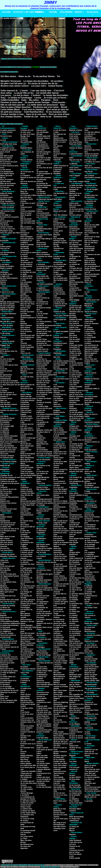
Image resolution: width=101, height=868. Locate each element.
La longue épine (60, 600)
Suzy (3, 98)
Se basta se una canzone (43, 279)
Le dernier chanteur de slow (27, 563)
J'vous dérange (27, 793)
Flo (86, 252)
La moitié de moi (27, 550)
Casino (72, 556)
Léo (22, 566)
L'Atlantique (89, 258)
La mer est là (6, 164)
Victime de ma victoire (75, 749)
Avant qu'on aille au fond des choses (60, 464)
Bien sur (24, 191)
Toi (58, 76)
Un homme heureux (92, 791)
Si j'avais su (25, 329)
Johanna (4, 487)
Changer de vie (6, 475)
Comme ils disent (7, 418)
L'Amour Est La (75, 268)
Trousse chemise (7, 456)
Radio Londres (6, 268)
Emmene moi (59, 527)
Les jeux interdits (60, 363)
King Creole (41, 245)
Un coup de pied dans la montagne (76, 415)
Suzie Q (24, 166)
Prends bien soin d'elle (10, 600)
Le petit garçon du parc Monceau (28, 569)
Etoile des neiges (91, 623)
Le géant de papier (61, 331)
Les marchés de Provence (43, 616)
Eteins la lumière (7, 266)
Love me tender (43, 247)
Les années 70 (26, 578)
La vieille (88, 590)
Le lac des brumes (44, 787)
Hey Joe (57, 357)
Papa (2, 594)
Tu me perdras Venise (44, 76)
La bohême (5, 430)
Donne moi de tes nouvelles (60, 512)
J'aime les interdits (28, 771)
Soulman (4, 288)
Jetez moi (24, 260)
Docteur (57, 509)
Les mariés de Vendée (26, 597)
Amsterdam (58, 262)
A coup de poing (27, 189)
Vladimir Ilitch (75, 659)
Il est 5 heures (59, 292)
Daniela (23, 738)
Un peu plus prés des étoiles (43, 634)
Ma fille (87, 600)
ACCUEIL (7, 12)
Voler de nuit (5, 406)
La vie (72, 369)
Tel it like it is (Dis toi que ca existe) (44, 159)
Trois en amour (26, 471)
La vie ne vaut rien (8, 229)
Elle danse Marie (43, 489)
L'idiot (56, 132)
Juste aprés (58, 231)
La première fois (76, 604)
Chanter (40, 300)
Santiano (57, 172)
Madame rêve (6, 199)
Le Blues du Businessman (6, 609)
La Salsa (4, 298)
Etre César (25, 525)
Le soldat (40, 323)
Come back (25, 730)
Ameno (39, 260)
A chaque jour (59, 444)
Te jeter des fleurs (44, 345)
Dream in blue (42, 487)
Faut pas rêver (90, 160)
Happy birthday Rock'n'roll (27, 756)
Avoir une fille (90, 471)
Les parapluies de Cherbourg (76, 482)
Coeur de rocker (60, 491)
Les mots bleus (7, 550)
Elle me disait (26, 219)
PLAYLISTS (92, 12)
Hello (71, 158)
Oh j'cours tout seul (92, 787)
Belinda (3, 615)
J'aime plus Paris (91, 710)
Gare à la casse (60, 544)
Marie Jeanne (75, 641)
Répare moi (5, 501)
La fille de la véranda (58, 591)
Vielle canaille (42, 187)
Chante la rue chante (75, 847)
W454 (71, 663)
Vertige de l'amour (8, 203)
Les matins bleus (7, 174)
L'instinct (36, 95)
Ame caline (6, 93)
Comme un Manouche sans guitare (91, 704)
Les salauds (74, 383)
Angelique (73, 487)
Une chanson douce (45, 684)
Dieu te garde (26, 215)
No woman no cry (7, 329)
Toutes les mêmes (92, 487)
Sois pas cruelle (27, 467)
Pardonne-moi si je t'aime (46, 107)
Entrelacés (25, 408)
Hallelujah (57, 353)
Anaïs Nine (89, 321)
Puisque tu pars (60, 241)
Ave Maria (4, 416)
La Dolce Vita (6, 527)
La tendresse (26, 270)
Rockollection (59, 825)
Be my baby (89, 692)
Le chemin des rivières (59, 616)
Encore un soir (59, 225)
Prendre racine (6, 398)
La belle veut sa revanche (76, 510)
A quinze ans (6, 655)
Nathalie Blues (26, 148)
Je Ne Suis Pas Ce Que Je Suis (77, 579)
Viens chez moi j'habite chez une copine (91, 361)
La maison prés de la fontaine (75, 794)
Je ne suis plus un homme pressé (77, 583)
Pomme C (4, 396)
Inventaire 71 (74, 347)
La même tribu (26, 809)
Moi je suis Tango (44, 655)
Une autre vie (6, 189)
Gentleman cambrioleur (58, 289)
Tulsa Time (25, 673)
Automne (57, 460)
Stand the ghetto (7, 310)
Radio (72, 537)
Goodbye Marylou (76, 501)
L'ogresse (88, 566)
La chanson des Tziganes (27, 543)
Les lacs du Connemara (74, 628)
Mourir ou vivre (60, 142)
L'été (2, 300)
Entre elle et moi (7, 669)
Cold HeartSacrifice (34, 112)
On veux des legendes (25, 847)
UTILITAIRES (66, 12)
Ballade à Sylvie (76, 130)
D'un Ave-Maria (75, 854)
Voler (71, 661)
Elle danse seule (43, 544)
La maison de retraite (75, 457)
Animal (39, 357)
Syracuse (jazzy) (43, 682)
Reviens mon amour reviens (15, 86)
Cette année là (6, 617)
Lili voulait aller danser (47, 93)
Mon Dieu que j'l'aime (90, 784)
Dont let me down (92, 667)
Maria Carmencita (76, 282)
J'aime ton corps (60, 556)
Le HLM (88, 339)
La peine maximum (8, 130)
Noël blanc (58, 199)
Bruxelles (73, 318)
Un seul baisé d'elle (28, 475)
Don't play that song (8, 144)
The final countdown (45, 284)
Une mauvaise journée (59, 366)
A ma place (5, 264)
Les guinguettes (7, 172)
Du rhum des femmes (90, 628)
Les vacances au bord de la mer (76, 461)
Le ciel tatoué (59, 619)
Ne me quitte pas (60, 278)
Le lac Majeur (75, 724)
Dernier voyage (75, 221)
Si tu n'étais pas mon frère (43, 149)
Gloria (72, 499)
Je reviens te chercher (42, 599)
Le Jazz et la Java (27, 134)
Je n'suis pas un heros (55, 98)
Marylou (24, 371)
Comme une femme (44, 371)
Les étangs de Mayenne (26, 593)
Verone (87, 473)
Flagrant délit (42, 706)
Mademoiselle (59, 675)
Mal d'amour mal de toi (9, 647)
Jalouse (3, 572)
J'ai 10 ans (5, 225)
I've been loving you (45, 389)
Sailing (87, 464)
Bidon (3, 213)
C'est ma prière (75, 686)
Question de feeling (92, 402)
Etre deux (73, 335)
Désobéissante (59, 507)
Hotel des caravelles (58, 549)
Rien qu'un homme (8, 183)
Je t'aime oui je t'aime (9, 671)
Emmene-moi (60, 117)
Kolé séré (88, 217)
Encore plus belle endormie (7, 664)
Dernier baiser (59, 813)
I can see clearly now (41, 91)
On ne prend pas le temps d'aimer (92, 267)
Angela (56, 450)
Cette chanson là (9, 91)
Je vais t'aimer (75, 588)
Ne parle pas (25, 298)
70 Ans (23, 485)
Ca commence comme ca (42, 695)
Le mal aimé (5, 627)
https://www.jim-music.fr (69, 867)
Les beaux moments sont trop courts (45, 415)
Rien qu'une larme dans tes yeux (77, 709)
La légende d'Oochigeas (90, 457)
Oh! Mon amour (8, 76)
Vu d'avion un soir (77, 418)
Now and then (90, 671)
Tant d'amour (59, 773)
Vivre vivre (41, 483)
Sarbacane (41, 448)
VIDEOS (78, 12)
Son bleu (88, 357)
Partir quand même (44, 501)
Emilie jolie (58, 525)
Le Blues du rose (91, 714)
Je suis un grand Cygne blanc (60, 567)
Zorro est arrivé (43, 686)
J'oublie (57, 574)
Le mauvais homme (74, 622)
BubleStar (57, 811)
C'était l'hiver (42, 369)
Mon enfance (26, 290)
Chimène (88, 367)
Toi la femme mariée (8, 462)
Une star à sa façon (44, 454)
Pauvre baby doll (43, 136)
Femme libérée (26, 160)
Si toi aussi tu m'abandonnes (43, 145)
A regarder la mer (7, 148)
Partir (56, 726)
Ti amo (87, 732)
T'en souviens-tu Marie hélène (27, 338)
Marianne (73, 389)
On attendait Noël (60, 706)
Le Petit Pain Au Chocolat (60, 395)
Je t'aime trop (26, 787)
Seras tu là (74, 294)
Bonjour (40, 746)
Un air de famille (91, 156)
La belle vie (89, 477)
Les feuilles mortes (61, 361)
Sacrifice (40, 231)
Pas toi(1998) (59, 239)
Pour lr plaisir (42, 720)
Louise (38, 98)
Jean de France (27, 538)
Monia (87, 181)
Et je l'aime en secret (9, 641)
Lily (86, 294)
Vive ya (3, 337)
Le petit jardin (59, 300)
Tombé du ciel (31, 117)
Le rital (3, 584)
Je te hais (4, 578)
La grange (89, 801)
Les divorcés (74, 381)
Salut (55, 402)
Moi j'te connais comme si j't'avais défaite (61, 686)
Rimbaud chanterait (73, 409)
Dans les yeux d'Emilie (59, 392)
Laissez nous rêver (44, 714)
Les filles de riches (74, 672)
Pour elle (88, 400)
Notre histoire (26, 300)
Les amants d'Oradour (25, 575)
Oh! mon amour (7, 542)
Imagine (57, 410)
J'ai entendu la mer (8, 523)
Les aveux (73, 379)
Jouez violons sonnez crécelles (60, 577)
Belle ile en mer (60, 809)
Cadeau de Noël (76, 320)
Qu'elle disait (6, 181)
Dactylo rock (26, 736)
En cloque (89, 327)
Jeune (87, 712)
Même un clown (27, 373)
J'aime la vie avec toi (9, 481)
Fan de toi (73, 337)
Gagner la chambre (61, 542)
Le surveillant (75, 633)
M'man (23, 842)
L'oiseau (4, 391)
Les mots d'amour (44, 215)
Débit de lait (5, 465)
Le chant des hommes (74, 612)
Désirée (40, 594)
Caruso (40, 296)
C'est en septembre (44, 588)
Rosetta (3, 507)
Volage (39, 189)
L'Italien (88, 598)
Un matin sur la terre (45, 456)
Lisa (38, 428)
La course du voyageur (75, 356)
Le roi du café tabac (92, 562)
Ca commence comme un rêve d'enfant (60, 483)
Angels (87, 432)
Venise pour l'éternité (58, 159)
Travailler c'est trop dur (59, 782)
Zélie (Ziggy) (74, 300)
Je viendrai (5, 580)
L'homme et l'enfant (25, 682)
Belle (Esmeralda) (76, 817)
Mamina (72, 834)
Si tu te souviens (7, 185)
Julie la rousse (90, 373)
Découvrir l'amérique (89, 230)
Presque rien (42, 442)
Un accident (57, 81)
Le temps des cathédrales (75, 820)
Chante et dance (76, 148)
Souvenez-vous (60, 771)
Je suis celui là (90, 645)
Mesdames (25, 286)
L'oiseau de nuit (76, 531)
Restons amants (60, 755)
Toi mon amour (75, 215)
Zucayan (57, 797)
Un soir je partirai (7, 702)
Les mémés (41, 556)
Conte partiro (6, 247)
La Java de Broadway (74, 597)
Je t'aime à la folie (92, 542)
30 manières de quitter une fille (75, 307)
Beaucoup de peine (28, 501)
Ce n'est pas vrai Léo (9, 657)
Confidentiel (58, 223)
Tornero (57, 179)
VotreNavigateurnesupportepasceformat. (33, 61)
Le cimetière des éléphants (27, 816)
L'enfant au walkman (58, 632)
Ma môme (57, 325)
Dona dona (5, 619)
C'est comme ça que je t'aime (76, 683)
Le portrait (4, 389)
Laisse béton (90, 331)
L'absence (25, 540)
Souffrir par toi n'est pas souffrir (60, 762)
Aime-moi (4, 560)
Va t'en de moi (59, 793)
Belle (2, 515)
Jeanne (56, 817)
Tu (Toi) (87, 734)
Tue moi (40, 347)
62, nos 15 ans (75, 310)
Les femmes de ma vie (9, 690)
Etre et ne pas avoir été (75, 565)
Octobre (40, 436)
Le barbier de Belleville (90, 593)
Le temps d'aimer (60, 661)
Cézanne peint (75, 250)
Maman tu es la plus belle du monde (75, 195)
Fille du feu (58, 537)
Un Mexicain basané (45, 199)
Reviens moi (25, 456)
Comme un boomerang (89, 514)
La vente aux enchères (42, 605)
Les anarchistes (76, 142)
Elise (86, 288)
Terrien (56, 775)
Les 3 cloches (42, 217)
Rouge (56, 245)
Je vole (72, 592)
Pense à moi (42, 270)
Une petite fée (59, 787)
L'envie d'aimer (6, 132)
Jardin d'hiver (42, 669)
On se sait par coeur (8, 394)
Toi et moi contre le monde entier (8, 636)
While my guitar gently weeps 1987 (92, 680)
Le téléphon (74, 799)
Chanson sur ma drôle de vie (91, 751)
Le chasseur (74, 371)
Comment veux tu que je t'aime (76, 851)
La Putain (88, 588)
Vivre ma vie (25, 353)
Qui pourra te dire (76, 704)
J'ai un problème (60, 432)
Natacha (57, 235)
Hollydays (73, 503)
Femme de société (8, 606)
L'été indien (58, 400)
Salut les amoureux (57, 405)
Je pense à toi (75, 351)
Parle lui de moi (7, 544)
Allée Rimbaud (75, 840)
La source (57, 205)
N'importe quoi (43, 327)
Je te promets (59, 434)
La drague (41, 647)
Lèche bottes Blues (28, 813)
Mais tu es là (89, 262)
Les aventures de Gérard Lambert (91, 346)
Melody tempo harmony (10, 302)
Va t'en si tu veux (60, 795)
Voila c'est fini (90, 661)
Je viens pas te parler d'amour (26, 263)
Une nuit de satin (76, 643)
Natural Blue (74, 718)
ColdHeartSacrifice (44, 229)
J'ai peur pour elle (44, 712)
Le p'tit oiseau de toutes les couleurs (44, 612)
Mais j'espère (90, 260)
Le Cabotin (5, 434)
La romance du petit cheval (59, 609)
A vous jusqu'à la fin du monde (60, 470)
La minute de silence (74, 265)
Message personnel (45, 499)
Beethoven (74, 554)
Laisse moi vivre (43, 777)
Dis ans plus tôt (76, 560)
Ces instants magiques (42, 699)
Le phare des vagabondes (59, 638)
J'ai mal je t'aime (43, 763)
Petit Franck (41, 479)
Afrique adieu (75, 552)
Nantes (3, 282)
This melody (58, 777)
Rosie (39, 446)
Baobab (24, 499)
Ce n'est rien (59, 487)
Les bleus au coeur (92, 162)
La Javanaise (90, 527)
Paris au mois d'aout (59, 114)
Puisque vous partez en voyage (45, 504)
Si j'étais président (44, 580)
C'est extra (74, 136)
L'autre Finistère (76, 154)
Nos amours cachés (25, 616)
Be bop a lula (42, 523)
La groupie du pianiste (75, 257)
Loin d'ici (73, 385)
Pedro (56, 148)
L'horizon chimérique (58, 666)
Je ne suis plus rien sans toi (26, 419)
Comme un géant (7, 207)
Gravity (56, 418)
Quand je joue (59, 738)
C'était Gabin (26, 509)
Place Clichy (58, 736)
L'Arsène (57, 298)
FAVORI (53, 12)
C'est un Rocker (27, 718)
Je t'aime (24, 256)
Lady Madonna (90, 669)
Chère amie (74, 203)
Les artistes (25, 580)
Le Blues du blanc (28, 811)
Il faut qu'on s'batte (44, 548)
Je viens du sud (76, 590)
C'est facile (25, 712)
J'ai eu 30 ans (59, 554)
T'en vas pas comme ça (74, 768)
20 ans (87, 223)
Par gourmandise (7, 446)
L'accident (25, 795)
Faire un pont (26, 410)
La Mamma (5, 432)
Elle (2, 154)
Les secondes (26, 282)
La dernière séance (28, 801)
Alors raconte (42, 586)
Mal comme (5, 538)
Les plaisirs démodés (9, 436)
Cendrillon (89, 657)
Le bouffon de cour (28, 272)
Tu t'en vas (5, 187)
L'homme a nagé (60, 663)
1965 (71, 550)
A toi (55, 385)
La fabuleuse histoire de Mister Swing (76, 452)
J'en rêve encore (43, 550)
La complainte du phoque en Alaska (28, 798)
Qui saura (73, 706)
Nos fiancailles (75, 787)
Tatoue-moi (74, 746)
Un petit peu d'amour (11, 112)
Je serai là (73, 586)
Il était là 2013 (75, 570)
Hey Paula (89, 172)
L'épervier (57, 170)
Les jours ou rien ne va (10, 529)
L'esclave (88, 564)
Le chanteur (25, 176)
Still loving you (90, 505)
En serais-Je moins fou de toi (43, 83)
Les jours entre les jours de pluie (61, 656)
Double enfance (60, 515)
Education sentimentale (74, 228)
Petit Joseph (58, 732)
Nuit (55, 237)
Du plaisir (24, 667)
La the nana (74, 140)
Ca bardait (25, 679)
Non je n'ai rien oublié (9, 440)
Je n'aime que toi (27, 781)
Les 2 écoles (74, 625)
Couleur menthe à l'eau (12, 114)
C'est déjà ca (5, 215)
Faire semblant (26, 237)
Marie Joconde (6, 176)
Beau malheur (42, 252)
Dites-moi (73, 438)
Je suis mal (58, 564)
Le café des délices (92, 132)
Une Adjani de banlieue (75, 678)
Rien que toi (25, 460)
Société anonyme (44, 152)
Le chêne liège (42, 406)
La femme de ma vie (8, 489)
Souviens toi (42, 343)
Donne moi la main (92, 237)
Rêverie (56, 150)
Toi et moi (4, 454)
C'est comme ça (43, 298)
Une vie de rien (59, 789)
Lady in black (90, 738)
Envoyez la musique (25, 234)
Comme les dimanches (25, 405)
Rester (56, 754)
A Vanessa (5, 562)
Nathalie (40, 621)
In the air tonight (91, 189)
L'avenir (24, 91)
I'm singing (25, 537)
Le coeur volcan (60, 625)
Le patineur (58, 635)
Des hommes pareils (45, 375)
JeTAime (73, 505)
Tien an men (5, 402)
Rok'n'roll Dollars (91, 789)
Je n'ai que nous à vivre (10, 383)
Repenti (88, 316)
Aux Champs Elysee (59, 388)
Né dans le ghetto (7, 304)
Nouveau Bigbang (61, 702)
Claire (39, 754)
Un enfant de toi (91, 185)
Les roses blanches (8, 314)
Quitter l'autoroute (28, 643)
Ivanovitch (58, 552)
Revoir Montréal (27, 645)
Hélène (56, 546)
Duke (24, 100)
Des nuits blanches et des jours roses (9, 660)
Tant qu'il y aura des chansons (27, 650)
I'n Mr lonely (5, 333)
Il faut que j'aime (76, 345)
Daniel (72, 333)
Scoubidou (89, 485)
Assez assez (58, 458)
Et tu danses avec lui (9, 351)
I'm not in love (6, 136)
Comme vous (75, 331)
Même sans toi (90, 797)
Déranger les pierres (59, 498)
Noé (55, 700)
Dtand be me (90, 673)
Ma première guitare (89, 480)
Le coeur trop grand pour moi (60, 622)
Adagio (3, 237)
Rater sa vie (24, 76)
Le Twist (24, 838)
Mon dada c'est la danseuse (92, 573)
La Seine (88, 744)
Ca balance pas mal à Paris (75, 246)
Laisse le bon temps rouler (26, 806)
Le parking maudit (28, 830)
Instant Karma (55, 86)
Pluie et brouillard (28, 454)
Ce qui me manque (28, 503)
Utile (55, 791)
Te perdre (40, 162)
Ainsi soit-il (74, 168)
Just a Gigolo (75, 176)
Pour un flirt (74, 398)
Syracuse (40, 681)
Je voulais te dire (76, 444)
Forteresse (74, 428)
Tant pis (88, 460)
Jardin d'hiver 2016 (44, 671)
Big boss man (26, 700)
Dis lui (72, 688)
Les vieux (57, 276)
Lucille (72, 464)
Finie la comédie (27, 245)
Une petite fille (26, 142)
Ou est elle (58, 720)
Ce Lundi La (74, 321)
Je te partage (90, 544)
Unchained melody (92, 422)
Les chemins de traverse (43, 419)
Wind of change (91, 507)
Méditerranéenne (60, 140)
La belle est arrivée (61, 584)
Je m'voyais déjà (7, 426)
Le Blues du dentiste (41, 678)
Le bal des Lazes (76, 517)
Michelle (40, 578)
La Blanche (89, 329)
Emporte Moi (5, 160)
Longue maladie (76, 387)
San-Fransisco (75, 235)
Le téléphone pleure (8, 629)
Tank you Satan (75, 144)
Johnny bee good (7, 554)
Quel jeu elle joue (60, 742)
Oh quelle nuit (90, 483)
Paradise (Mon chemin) (75, 810)
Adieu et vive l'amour (42, 743)
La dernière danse (76, 594)
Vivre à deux (25, 349)
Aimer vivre (58, 428)
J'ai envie (40, 761)
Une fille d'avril (59, 827)
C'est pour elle (90, 227)
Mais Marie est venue (9, 590)
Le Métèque (41, 531)
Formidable (5, 422)
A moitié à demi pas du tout (75, 242)
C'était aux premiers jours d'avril (8, 151)
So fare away (74, 779)
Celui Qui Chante (76, 248)
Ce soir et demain (7, 359)
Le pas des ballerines (41, 411)
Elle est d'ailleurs (91, 241)
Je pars (72, 775)
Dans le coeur (26, 213)
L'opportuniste (59, 306)
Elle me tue (5, 568)
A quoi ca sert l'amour (42, 210)
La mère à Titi (90, 333)
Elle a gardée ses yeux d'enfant (76, 695)
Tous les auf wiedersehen (90, 577)
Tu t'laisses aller (7, 458)
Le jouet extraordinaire (9, 625)
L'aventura (41, 264)
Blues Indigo (59, 477)
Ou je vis (88, 148)
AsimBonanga (59, 422)
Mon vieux (25, 296)
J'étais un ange (75, 353)
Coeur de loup (90, 209)
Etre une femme (76, 568)
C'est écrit (59, 91)
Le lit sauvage (6, 686)
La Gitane (24, 548)
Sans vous (5, 696)
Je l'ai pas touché (7, 525)
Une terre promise (44, 177)
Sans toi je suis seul (36, 114)
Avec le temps (75, 134)
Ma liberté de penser (45, 325)
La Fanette (58, 268)
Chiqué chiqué (6, 517)
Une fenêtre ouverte (92, 177)
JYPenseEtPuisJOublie (10, 621)
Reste (23, 321)
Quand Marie (26, 316)
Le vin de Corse (60, 130)
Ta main (24, 647)
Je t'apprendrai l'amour (10, 576)
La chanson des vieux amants (60, 265)
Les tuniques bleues (26, 833)
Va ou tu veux (26, 345)
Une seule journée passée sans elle (77, 470)
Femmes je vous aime (11, 102)
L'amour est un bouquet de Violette (75, 189)
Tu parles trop (42, 172)
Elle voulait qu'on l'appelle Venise (60, 522)
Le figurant (74, 619)
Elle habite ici (42, 546)
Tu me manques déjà (56, 112)
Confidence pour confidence (60, 344)
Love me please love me (76, 534)
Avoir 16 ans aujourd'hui (25, 695)
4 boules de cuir (27, 130)
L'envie (56, 436)
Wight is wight (75, 420)
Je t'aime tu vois (27, 258)
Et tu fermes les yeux (9, 162)
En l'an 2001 (89, 250)
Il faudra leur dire (43, 387)
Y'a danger (41, 191)
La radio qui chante (92, 795)
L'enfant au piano (91, 556)
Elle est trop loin (27, 369)
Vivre (56, 100)
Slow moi (4, 698)
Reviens (24, 323)
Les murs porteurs (44, 321)
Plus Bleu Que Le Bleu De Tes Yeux (27, 303)
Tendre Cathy (6, 511)
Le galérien (41, 288)
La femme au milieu (45, 256)
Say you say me (76, 160)
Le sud (72, 797)
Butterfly (24, 367)
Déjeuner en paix (91, 641)
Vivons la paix (42, 351)
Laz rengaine (90, 552)
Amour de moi (26, 489)
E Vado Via (25, 531)
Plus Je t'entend (7, 179)
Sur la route (41, 552)
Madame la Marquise (89, 305)
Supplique (41, 533)
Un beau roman (75, 430)
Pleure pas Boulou (92, 274)
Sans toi (88, 282)
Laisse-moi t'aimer (77, 698)
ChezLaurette (58, 102)
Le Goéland (41, 785)
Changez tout (75, 436)
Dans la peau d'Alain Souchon (16, 107)
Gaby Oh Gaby (6, 193)
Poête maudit (75, 858)
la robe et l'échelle (44, 402)
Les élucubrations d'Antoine (8, 253)
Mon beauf (89, 355)
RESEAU (40, 12)
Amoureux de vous (28, 398)
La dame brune (6, 274)
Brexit (64, 107)
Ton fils (56, 247)
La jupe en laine (60, 598)
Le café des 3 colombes (90, 135)
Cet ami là (24, 511)
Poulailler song (6, 231)
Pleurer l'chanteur (76, 396)
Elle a (23, 217)
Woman (56, 414)
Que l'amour (25, 641)
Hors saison (41, 385)
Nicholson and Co (76, 391)
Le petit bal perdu (7, 341)
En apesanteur (6, 375)
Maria (87, 761)
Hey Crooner (42, 651)
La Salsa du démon (74, 827)
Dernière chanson (44, 373)
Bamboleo (41, 659)
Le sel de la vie (43, 471)
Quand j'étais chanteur (75, 401)
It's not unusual (91, 724)
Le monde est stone (92, 635)
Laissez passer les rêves (75, 261)
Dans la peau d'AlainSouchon (27, 514)
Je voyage (4, 428)
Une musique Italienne (26, 658)
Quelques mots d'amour (75, 291)
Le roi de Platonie (7, 688)
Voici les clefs (42, 582)
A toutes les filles (27, 493)
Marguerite (89, 398)
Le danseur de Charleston (90, 202)
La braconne (89, 546)
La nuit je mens (21, 95)
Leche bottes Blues (10, 109)
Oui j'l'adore (89, 176)
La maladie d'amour (74, 601)
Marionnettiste (90, 264)
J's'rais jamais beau (8, 582)
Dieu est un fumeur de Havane (92, 518)
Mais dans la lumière (74, 701)
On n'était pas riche (28, 627)
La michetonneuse (75, 514)
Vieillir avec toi (43, 349)
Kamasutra (74, 507)
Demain (88, 146)
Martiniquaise (90, 631)
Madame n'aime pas (45, 430)
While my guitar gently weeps (91, 676)
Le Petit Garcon (91, 596)
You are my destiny (92, 168)
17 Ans (3, 613)
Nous (56, 144)
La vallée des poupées (75, 609)
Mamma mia (58, 138)
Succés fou (5, 548)
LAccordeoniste (43, 213)
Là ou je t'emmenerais (42, 317)
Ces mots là (74, 323)
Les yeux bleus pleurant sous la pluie (27, 430)
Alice (22, 692)
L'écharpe (41, 783)
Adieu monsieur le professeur (61, 167)
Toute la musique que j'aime (60, 439)
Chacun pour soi (27, 720)
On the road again (8, 306)
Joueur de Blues (76, 446)
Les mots (73, 761)
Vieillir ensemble (27, 347)
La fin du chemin (76, 363)
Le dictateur (5, 684)
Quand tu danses (60, 243)
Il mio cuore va (90, 501)
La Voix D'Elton (27, 560)
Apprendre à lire (60, 452)
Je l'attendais (75, 349)
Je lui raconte (75, 785)
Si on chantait (59, 759)
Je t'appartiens (43, 602)
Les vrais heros (27, 836)
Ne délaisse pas (27, 844)
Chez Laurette (75, 329)
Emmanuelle (89, 248)
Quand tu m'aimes (8, 452)
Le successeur (75, 631)
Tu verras (24, 140)
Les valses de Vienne (42, 474)
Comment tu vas (60, 493)
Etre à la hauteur (43, 254)
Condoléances (42, 302)
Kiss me (4, 353)
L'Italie (3, 533)
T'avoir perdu (26, 469)
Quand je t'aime (27, 637)
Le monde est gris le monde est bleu (45, 267)
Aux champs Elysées (11, 117)
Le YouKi (88, 410)
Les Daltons (58, 398)
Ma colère (34, 100)
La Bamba (73, 164)
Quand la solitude (28, 639)
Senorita (4, 546)
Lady (22, 422)
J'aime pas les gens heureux (26, 774)
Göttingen (4, 272)
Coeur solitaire (26, 728)
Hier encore (5, 424)
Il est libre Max (42, 738)
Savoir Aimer (42, 339)
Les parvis (6, 95)
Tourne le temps (27, 655)
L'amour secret (26, 552)
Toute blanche (90, 580)
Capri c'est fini (42, 748)
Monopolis (73, 284)
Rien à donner (26, 325)
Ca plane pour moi (92, 300)
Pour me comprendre (74, 287)
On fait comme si (7, 393)
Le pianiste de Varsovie (42, 609)
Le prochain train (60, 641)
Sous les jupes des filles (10, 233)
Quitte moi (89, 280)
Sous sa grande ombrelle (60, 768)
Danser (56, 495)
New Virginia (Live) (61, 696)
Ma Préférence (59, 677)
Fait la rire (41, 759)
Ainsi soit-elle (26, 396)
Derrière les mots (60, 815)
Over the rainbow (60, 215)
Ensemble (4, 241)
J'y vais (40, 312)
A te (2, 245)
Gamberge (25, 247)
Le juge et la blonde (58, 628)
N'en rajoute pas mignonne (27, 447)
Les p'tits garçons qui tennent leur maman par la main (28, 602)
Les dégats (58, 649)
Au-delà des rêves (44, 570)
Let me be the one (92, 696)
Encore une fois (43, 596)
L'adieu (23, 546)
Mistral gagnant (91, 353)
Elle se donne (26, 227)
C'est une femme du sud (10, 477)
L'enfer (23, 280)
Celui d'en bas (6, 361)
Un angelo (58, 181)
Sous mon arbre (60, 765)
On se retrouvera (43, 460)
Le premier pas (75, 669)
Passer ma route (76, 233)
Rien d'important (27, 458)
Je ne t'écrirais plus (8, 574)
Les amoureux (59, 643)
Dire (2, 373)
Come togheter (90, 665)
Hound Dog (41, 243)
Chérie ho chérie (27, 726)
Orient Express (43, 716)
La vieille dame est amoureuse (43, 105)
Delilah (87, 722)
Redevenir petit (75, 675)
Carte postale (42, 365)
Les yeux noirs (39, 86)
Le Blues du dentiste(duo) (42, 674)
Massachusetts (91, 684)
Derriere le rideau (60, 501)
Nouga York (25, 136)
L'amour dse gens (61, 602)
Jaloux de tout (59, 558)
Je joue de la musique (9, 381)
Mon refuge (58, 692)
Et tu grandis (5, 570)
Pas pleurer (58, 146)
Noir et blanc (42, 329)
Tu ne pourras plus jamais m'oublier (44, 731)
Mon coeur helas (60, 690)
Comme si (4, 349)
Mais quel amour (7, 592)
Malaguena (5, 469)
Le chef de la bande (45, 509)
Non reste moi (6, 493)
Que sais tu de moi (8, 602)
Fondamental (6, 379)
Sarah (87, 602)
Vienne (3, 284)
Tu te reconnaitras (77, 653)
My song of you (60, 823)
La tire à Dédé (90, 337)
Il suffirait (88, 586)
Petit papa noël (90, 718)
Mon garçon (25, 613)
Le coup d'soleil (91, 396)
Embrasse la (89, 247)
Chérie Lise (74, 327)
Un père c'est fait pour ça (13, 83)
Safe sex (4, 400)
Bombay (73, 316)
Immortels (4, 195)
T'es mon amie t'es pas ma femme (75, 649)
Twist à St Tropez (27, 473)
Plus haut (88, 651)
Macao (72, 830)
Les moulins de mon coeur (75, 478)
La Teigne (88, 335)
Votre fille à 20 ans (92, 604)
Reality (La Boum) (92, 379)
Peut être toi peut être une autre (27, 634)
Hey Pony (24, 759)
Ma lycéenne (89, 197)
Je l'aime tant (42, 765)
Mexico (72, 199)
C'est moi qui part (7, 566)
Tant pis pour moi (27, 335)
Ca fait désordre (27, 702)
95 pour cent (42, 529)
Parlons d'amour (43, 718)
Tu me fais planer (76, 412)
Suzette (23, 363)
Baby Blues (25, 698)
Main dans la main (8, 537)
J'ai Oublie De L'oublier (26, 778)
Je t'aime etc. (59, 570)
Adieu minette (90, 320)
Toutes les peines (92, 154)
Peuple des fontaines (41, 439)
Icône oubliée (26, 763)
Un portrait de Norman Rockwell (44, 184)
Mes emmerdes (6, 438)
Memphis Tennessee (11, 81)
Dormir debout (42, 377)
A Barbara (24, 487)
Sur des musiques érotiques (44, 727)
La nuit (3, 140)
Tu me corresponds (44, 452)
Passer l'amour (75, 645)
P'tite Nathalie (42, 722)
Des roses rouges (76, 181)
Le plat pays (58, 274)
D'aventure (89, 535)
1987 (2, 357)
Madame (4, 586)
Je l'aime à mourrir (44, 391)
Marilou (23, 442)
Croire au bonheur (28, 211)
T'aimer (3, 649)
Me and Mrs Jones (8, 321)
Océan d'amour (6, 540)
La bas (56, 233)
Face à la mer (6, 377)
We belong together (92, 426)
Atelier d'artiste (27, 491)
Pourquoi (24, 310)
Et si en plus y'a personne (7, 222)
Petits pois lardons (61, 734)
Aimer (87, 469)
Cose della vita (43, 276)
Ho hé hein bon (75, 791)
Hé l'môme (25, 248)
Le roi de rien (75, 377)
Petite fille (4, 495)
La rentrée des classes (26, 557)
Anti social (89, 728)
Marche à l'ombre (91, 351)
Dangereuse (5, 521)
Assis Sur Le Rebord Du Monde (44, 360)
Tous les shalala (7, 633)
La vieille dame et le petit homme (8, 682)
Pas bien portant (43, 519)
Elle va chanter (6, 158)
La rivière (73, 606)
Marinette (24, 284)
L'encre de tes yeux (44, 408)
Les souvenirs (59, 659)
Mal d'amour (5, 645)
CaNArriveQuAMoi (10, 100)
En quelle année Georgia (37, 102)
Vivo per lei (5, 248)
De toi (39, 572)
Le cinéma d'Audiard (73, 616)
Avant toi (4, 363)
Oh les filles (5, 260)
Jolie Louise (25, 357)
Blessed (40, 227)
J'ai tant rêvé (42, 667)
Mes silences (26, 288)
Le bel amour (6, 170)
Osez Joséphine (7, 201)
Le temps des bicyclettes (36, 81)
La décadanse (90, 525)
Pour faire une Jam (8, 450)
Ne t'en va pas (6, 491)
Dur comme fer (43, 379)
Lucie (71, 856)
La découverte (26, 266)
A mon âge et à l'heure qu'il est (60, 447)
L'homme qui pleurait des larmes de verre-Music (76, 526)
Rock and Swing (27, 361)
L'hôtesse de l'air (60, 304)
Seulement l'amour (28, 669)
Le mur (39, 320)
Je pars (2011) (75, 777)
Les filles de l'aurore (89, 780)
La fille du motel (27, 803)
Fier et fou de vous (92, 769)
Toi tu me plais (59, 779)
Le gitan (24, 274)
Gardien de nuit (43, 383)
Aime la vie (46, 117)
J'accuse (73, 572)
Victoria (72, 657)
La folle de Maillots (8, 673)
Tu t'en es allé (59, 785)
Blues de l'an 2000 (92, 225)
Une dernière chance (9, 404)
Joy (38, 469)
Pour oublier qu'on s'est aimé (76, 802)
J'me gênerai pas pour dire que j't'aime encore (91, 773)
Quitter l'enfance (60, 752)
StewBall (57, 174)
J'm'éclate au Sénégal (42, 204)
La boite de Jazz (76, 448)
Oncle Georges (26, 625)
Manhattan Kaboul (92, 349)
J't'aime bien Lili (91, 195)
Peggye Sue (5, 345)
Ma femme (4, 588)
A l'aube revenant (44, 355)
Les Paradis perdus (8, 531)
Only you (88, 166)
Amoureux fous (43, 692)
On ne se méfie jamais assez (59, 709)
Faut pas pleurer (27, 239)
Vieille (87, 404)
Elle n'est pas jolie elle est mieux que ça (28, 223)
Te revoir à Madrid (28, 653)
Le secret (24, 590)
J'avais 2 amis (26, 416)
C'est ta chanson (76, 325)
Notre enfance (26, 619)
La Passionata (42, 653)
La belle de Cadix (76, 185)
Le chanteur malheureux (10, 623)
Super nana (74, 467)
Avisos (56, 467)
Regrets (72, 755)
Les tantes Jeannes (44, 619)
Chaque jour (74, 426)
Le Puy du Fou (26, 572)
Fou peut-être (59, 540)
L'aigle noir (5, 276)
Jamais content (7, 227)
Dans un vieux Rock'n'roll (90, 766)
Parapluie (46, 100)
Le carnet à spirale (92, 777)
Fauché (23, 752)
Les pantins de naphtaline (43, 423)
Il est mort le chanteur (33, 109)
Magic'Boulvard (43, 477)
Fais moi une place (61, 531)
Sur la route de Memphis (43, 155)
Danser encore (6, 371)
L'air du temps (42, 314)
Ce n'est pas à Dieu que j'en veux (28, 196)
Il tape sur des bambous (90, 214)
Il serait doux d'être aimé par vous (44, 709)
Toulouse (24, 138)
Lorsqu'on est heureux (59, 257)
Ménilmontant (90, 138)
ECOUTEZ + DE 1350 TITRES (27, 12)
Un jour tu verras (76, 736)
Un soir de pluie (7, 325)
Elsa (62, 105)
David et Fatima (91, 312)
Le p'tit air (73, 231)
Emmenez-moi (6, 420)
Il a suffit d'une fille (28, 765)
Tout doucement (7, 318)
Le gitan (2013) (26, 276)
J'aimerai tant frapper (26, 413)
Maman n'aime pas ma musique (28, 439)
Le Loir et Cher (75, 373)
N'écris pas (58, 694)
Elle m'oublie (59, 430)
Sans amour (25, 327)
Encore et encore (44, 381)
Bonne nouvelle (43, 363)
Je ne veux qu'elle (76, 209)
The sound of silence (90, 616)
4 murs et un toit (7, 292)
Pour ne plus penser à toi (26, 307)
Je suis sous (26, 132)
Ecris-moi (88, 239)
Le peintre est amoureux (90, 559)
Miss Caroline (26, 840)
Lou (2, 535)
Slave (39, 481)
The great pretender (92, 688)
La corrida (41, 396)
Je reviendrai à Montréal (90, 439)
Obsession (58, 704)
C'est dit (4, 369)
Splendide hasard (76, 296)
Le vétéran (73, 639)
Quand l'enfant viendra (90, 277)
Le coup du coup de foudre (27, 820)
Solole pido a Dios (44, 341)
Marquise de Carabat (58, 680)
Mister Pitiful (26, 394)
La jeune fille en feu (24, 93)
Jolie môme (74, 138)
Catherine (24, 193)
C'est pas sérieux (27, 400)
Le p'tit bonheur (43, 290)
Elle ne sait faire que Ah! (13, 105)
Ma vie (3, 177)
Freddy (87, 491)
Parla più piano (91, 450)
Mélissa (56, 682)
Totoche (24, 343)
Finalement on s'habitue (26, 242)
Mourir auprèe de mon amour (27, 386)
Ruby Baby (25, 465)
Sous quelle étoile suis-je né (76, 539)
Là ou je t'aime (26, 554)
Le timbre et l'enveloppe (20, 98)
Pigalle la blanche (7, 308)
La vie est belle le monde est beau (44, 780)
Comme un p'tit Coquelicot (75, 729)
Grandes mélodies (8, 479)
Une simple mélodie (74, 543)
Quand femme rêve (61, 740)
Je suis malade (91, 540)
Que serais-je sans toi (58, 109)
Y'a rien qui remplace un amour (44, 194)
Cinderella (25, 402)
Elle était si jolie (7, 156)
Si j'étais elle (59, 757)
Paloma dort (41, 130)
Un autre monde (91, 659)
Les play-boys (59, 302)
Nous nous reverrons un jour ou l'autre (10, 443)
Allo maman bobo (7, 211)
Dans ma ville (42, 755)
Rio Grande (41, 142)
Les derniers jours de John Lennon (28, 587)
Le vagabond (6, 631)
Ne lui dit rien (26, 444)
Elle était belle (42, 757)
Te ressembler (42, 450)
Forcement (58, 538)
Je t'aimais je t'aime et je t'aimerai (45, 393)
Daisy (3, 519)
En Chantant (74, 562)
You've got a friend (61, 316)
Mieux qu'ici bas (60, 211)
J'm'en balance (43, 767)
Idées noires (5, 296)
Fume (23, 754)
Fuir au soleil (74, 339)
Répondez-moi (42, 444)
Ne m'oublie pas (76, 465)
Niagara (57, 698)
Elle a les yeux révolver (75, 206)
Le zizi (87, 292)
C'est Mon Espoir (60, 489)
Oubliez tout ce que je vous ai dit (76, 393)
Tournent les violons (58, 249)
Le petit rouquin (76, 375)
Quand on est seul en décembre (44, 332)
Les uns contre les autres (75, 275)
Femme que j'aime (61, 337)
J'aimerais (25, 250)
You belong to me (60, 369)
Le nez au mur (26, 278)
